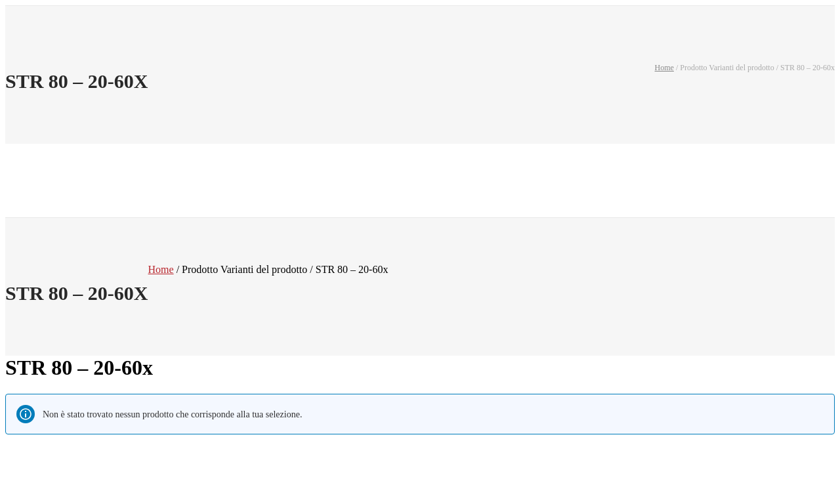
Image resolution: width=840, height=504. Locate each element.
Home (664, 68)
